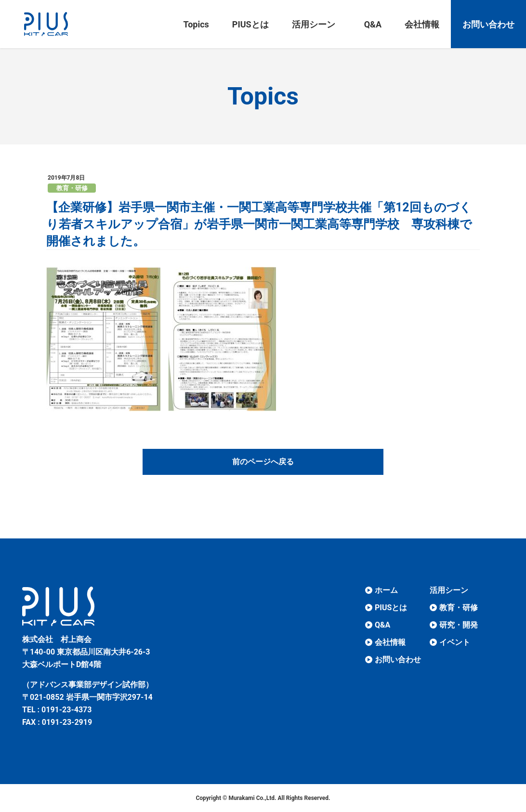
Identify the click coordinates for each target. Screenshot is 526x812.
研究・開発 (459, 625)
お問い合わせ (398, 660)
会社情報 (390, 642)
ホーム (386, 590)
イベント (455, 642)
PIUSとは (391, 608)
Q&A (382, 625)
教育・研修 (72, 188)
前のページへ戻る (263, 462)
